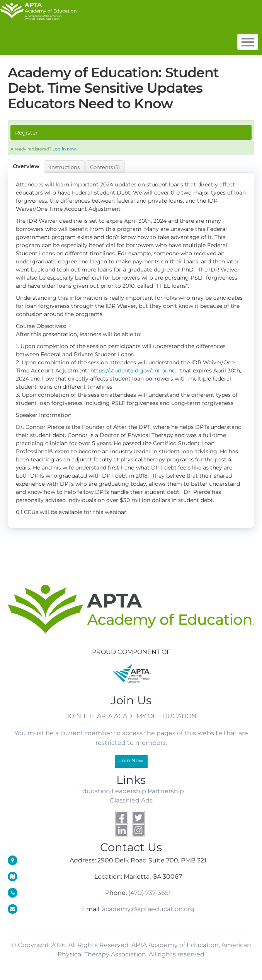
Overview (26, 166)
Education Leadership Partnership (131, 791)
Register (26, 133)
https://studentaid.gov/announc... (134, 370)
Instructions (65, 167)
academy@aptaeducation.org (148, 909)
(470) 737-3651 (150, 893)
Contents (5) (105, 167)
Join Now (131, 761)
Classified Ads (131, 800)
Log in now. (65, 149)
